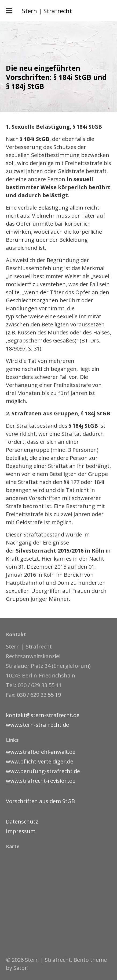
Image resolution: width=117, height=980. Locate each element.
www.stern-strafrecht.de (37, 725)
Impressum (21, 831)
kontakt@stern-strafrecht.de (43, 715)
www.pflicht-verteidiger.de (40, 761)
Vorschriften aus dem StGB (40, 801)
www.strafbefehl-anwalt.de (41, 752)
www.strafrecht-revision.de (41, 781)
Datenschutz (22, 821)
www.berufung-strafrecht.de (43, 771)
